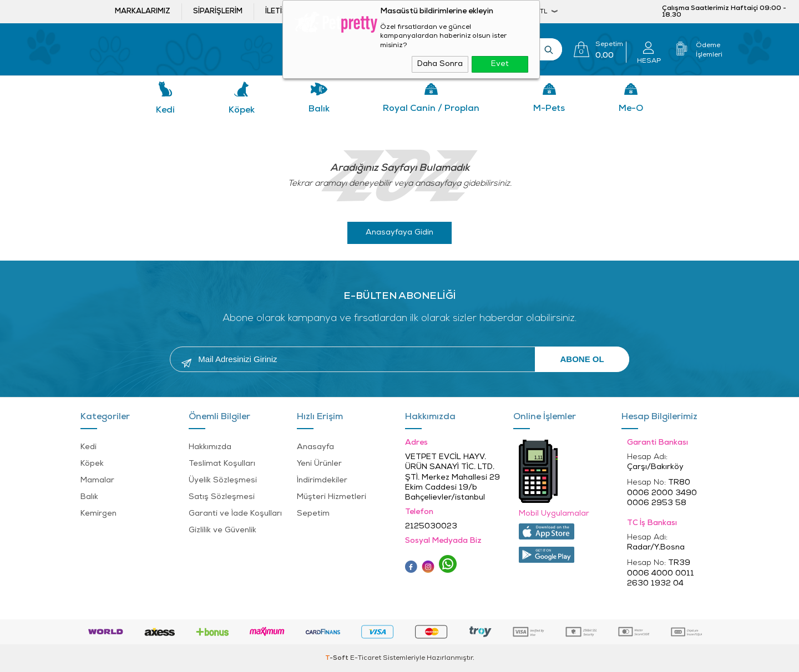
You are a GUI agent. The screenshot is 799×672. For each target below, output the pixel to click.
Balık (319, 109)
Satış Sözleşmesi (222, 497)
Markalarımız (143, 11)
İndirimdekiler (322, 480)
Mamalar (97, 480)
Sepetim (313, 514)
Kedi (165, 110)
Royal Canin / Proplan (431, 109)
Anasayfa (315, 447)
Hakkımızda (210, 447)
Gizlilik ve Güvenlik (222, 530)
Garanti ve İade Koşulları (235, 514)
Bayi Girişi (447, 11)
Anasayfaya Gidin (399, 233)
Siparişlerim (218, 11)
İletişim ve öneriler (304, 11)
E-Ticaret (366, 658)
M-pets (549, 109)
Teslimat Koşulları (222, 464)
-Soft (338, 658)
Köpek (242, 110)
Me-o (631, 109)
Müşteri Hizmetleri (332, 497)
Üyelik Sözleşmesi (223, 480)
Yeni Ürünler (319, 464)
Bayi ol (380, 11)
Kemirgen (98, 514)
